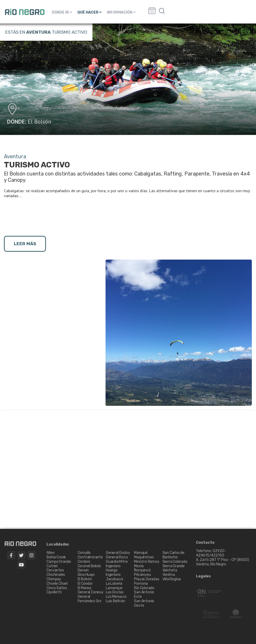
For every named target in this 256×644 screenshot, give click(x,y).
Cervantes (55, 570)
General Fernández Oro (89, 599)
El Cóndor (85, 584)
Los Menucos (116, 597)
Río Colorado (144, 588)
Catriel (52, 566)
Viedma (169, 575)
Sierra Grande (174, 566)
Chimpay (54, 579)
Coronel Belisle (89, 566)
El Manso (85, 588)
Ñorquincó (142, 570)
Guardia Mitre (117, 562)
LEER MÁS (25, 244)
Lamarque (114, 588)
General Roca (117, 557)
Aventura (38, 32)
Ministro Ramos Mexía (147, 564)
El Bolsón (39, 121)
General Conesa (90, 592)
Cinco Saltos (57, 588)
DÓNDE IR (62, 12)
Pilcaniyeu (142, 575)
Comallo (84, 553)
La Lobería (114, 584)
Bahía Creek (56, 557)
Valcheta (170, 570)
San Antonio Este (144, 594)
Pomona (141, 584)
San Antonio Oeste (144, 603)
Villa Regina (172, 579)
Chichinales (56, 575)
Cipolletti (54, 592)
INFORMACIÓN (121, 12)
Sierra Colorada (175, 562)
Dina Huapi (86, 575)
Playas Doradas (147, 579)
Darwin (83, 570)
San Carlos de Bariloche (173, 555)
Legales (203, 576)
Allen (50, 553)
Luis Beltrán (115, 601)
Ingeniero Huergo (113, 568)
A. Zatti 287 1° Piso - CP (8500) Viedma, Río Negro (223, 562)
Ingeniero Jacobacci (114, 577)
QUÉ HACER (89, 12)
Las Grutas (115, 592)
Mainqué (141, 553)
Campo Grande (59, 562)
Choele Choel (57, 584)
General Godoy (118, 553)
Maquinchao (144, 557)
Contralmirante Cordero (90, 559)
